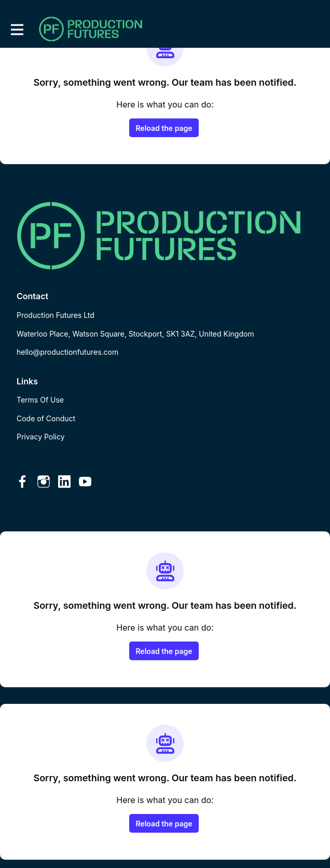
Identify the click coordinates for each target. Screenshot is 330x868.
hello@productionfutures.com (67, 352)
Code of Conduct (46, 418)
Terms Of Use (40, 400)
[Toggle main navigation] (17, 29)
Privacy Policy (41, 437)
